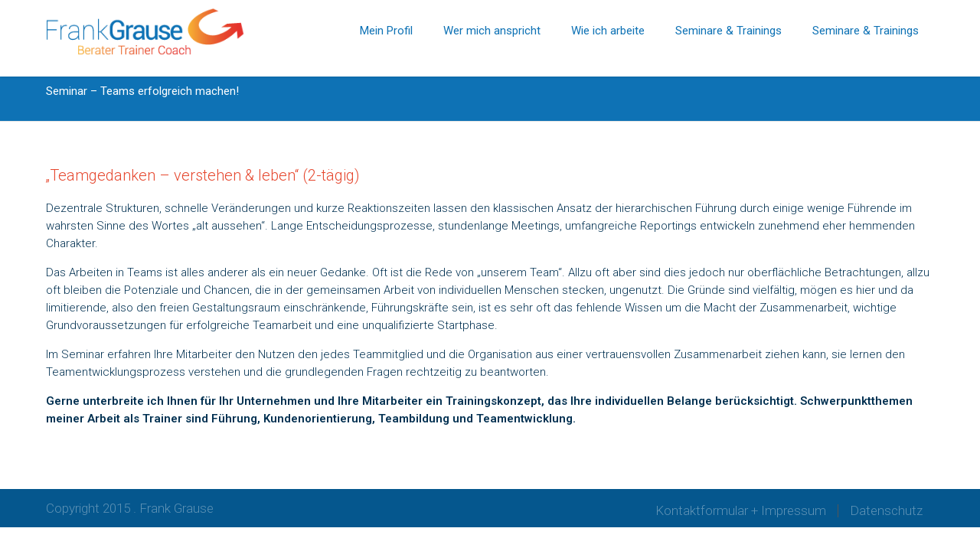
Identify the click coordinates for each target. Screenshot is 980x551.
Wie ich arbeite (608, 31)
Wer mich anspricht (492, 31)
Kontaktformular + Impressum (741, 510)
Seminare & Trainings (728, 31)
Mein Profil (386, 31)
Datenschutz (886, 510)
